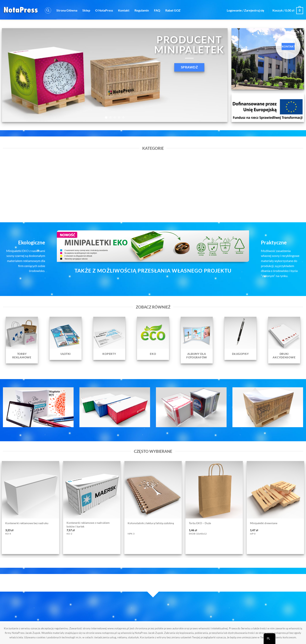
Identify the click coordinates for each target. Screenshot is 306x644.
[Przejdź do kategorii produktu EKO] (153, 338)
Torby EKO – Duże (200, 523)
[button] (48, 10)
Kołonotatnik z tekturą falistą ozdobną (151, 523)
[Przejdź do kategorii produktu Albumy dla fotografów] (197, 340)
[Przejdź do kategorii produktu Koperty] (109, 338)
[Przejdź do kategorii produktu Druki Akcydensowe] (284, 340)
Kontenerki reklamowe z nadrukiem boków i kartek (88, 525)
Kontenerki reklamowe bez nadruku (27, 523)
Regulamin (142, 10)
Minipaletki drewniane (264, 523)
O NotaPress (104, 10)
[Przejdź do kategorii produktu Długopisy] (240, 338)
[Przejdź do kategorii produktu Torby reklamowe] (22, 340)
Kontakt (124, 10)
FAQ (157, 10)
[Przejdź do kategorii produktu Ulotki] (66, 338)
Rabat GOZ (173, 10)
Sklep (86, 10)
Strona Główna (67, 10)
